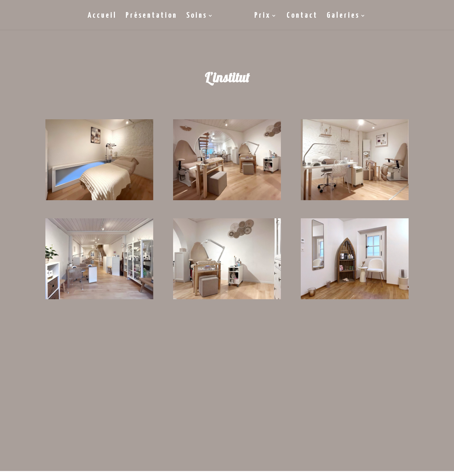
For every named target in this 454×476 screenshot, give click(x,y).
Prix (262, 16)
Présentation (151, 16)
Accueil (102, 16)
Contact (302, 16)
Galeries (343, 16)
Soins (197, 16)
